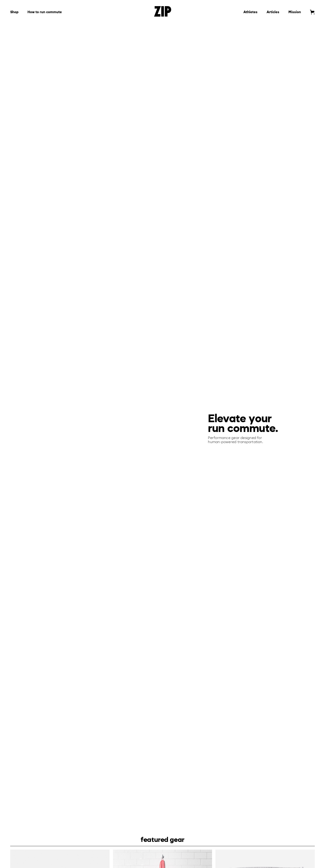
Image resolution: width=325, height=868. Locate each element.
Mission (295, 12)
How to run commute (45, 12)
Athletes (250, 12)
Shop (14, 12)
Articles (273, 12)
